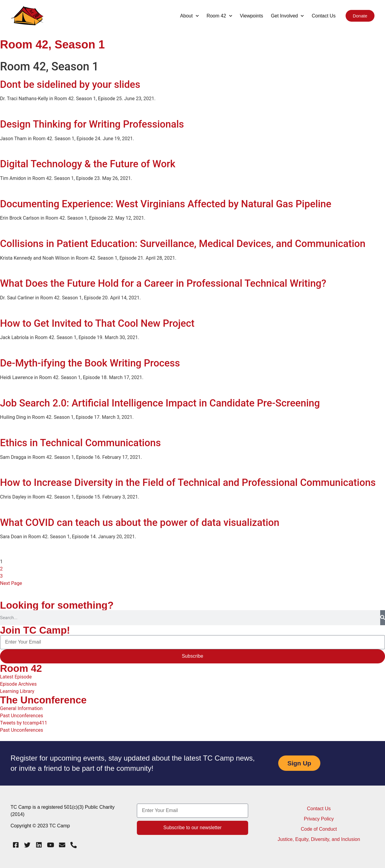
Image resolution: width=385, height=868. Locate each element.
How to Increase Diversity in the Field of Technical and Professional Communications (188, 482)
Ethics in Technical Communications (80, 443)
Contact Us (323, 16)
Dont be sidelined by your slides (70, 84)
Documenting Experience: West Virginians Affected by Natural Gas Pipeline (166, 204)
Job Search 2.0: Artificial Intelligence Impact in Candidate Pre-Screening (160, 403)
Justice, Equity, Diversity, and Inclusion (319, 839)
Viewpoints (252, 16)
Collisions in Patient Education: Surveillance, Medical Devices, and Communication (183, 244)
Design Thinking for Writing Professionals (92, 124)
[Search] (383, 618)
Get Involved (288, 16)
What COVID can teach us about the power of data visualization (140, 522)
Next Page (11, 583)
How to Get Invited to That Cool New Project (97, 323)
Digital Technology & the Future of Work (88, 164)
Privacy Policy (319, 819)
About (189, 16)
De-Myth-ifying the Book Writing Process (90, 363)
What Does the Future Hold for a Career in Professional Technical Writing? (163, 283)
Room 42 (219, 16)
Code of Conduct (319, 829)
